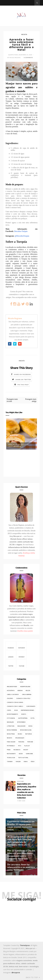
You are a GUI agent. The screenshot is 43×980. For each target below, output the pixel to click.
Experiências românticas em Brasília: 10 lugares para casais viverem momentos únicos (21, 826)
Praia (9, 750)
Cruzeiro (10, 698)
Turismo (10, 761)
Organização (20, 738)
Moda (30, 726)
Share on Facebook (22, 374)
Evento (24, 714)
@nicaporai (16, 973)
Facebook (11, 645)
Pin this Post (23, 385)
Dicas (16, 710)
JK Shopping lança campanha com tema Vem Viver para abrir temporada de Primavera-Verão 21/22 (21, 841)
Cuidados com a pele (23, 698)
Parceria (21, 742)
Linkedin (11, 655)
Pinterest (22, 655)
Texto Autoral (23, 758)
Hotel (33, 718)
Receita (24, 34)
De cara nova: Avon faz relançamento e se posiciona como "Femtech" (21, 867)
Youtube (22, 664)
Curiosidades (31, 706)
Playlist (27, 746)
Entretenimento (12, 714)
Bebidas (20, 690)
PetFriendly (11, 746)
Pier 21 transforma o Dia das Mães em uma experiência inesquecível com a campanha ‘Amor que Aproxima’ (21, 856)
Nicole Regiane (15, 318)
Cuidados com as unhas (15, 702)
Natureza (28, 734)
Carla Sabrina (27, 694)
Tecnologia (11, 758)
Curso (9, 710)
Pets (20, 746)
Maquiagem (21, 726)
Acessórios (11, 690)
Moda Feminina (12, 730)
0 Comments (28, 58)
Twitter (11, 664)
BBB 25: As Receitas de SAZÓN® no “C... (19, 446)
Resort (26, 750)
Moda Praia (11, 734)
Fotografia (11, 718)
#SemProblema (25, 687)
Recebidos (17, 750)
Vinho (26, 761)
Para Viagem (11, 742)
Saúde (21, 754)
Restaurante (11, 754)
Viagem (18, 761)
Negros (9, 738)
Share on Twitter (23, 379)
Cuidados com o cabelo (15, 706)
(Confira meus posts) (25, 631)
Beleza (28, 690)
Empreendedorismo (28, 710)
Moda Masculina (26, 730)
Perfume (30, 742)
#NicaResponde (12, 687)
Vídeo (33, 761)
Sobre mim (29, 754)
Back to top (33, 977)
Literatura (11, 726)
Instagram (22, 645)
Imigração (10, 722)
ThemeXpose (25, 945)
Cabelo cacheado (13, 694)
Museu (20, 734)
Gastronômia (23, 718)
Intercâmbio (21, 722)
